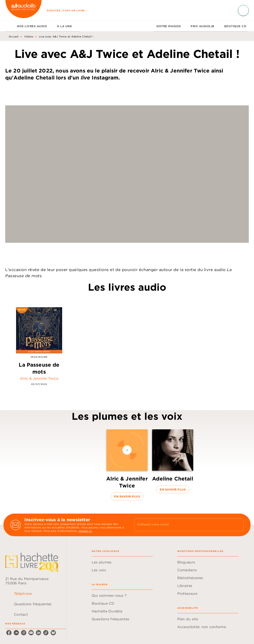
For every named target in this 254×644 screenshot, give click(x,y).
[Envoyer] (238, 525)
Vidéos (29, 36)
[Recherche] (243, 10)
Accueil (14, 36)
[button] (127, 465)
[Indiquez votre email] (183, 525)
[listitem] (9, 633)
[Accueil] (23, 10)
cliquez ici (85, 531)
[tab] (10, 26)
